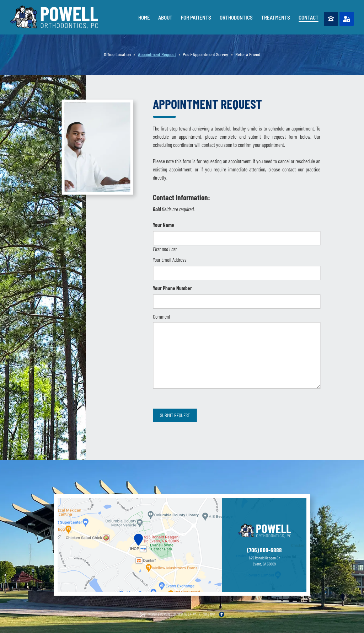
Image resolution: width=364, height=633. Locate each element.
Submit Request (175, 415)
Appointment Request (157, 54)
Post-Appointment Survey (205, 54)
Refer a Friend (248, 54)
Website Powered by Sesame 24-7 (168, 615)
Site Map (209, 614)
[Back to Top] (222, 614)
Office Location (117, 54)
